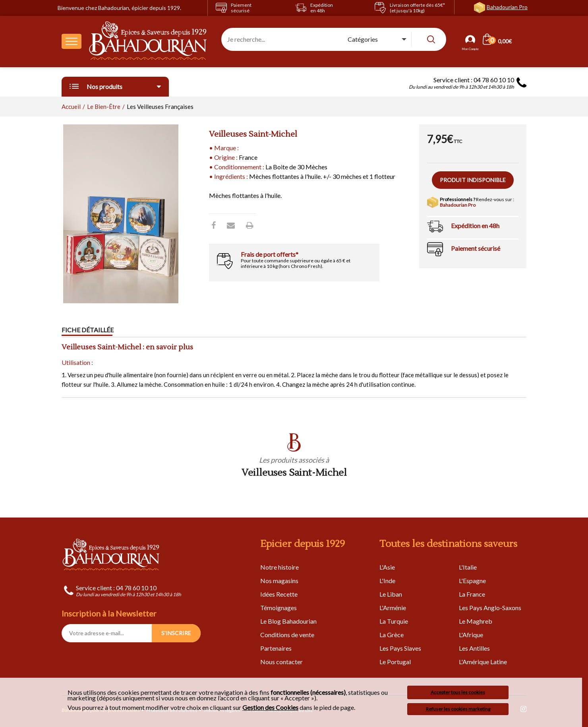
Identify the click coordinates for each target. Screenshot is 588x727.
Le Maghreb (476, 621)
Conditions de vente (287, 635)
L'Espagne (472, 581)
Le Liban (391, 594)
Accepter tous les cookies (458, 692)
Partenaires (276, 648)
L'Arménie (393, 608)
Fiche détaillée (88, 330)
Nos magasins (279, 581)
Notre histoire (279, 567)
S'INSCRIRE (176, 633)
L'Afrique (471, 635)
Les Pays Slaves (400, 648)
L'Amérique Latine (483, 662)
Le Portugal (395, 662)
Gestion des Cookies (270, 708)
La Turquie (394, 621)
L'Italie (468, 567)
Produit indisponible (473, 180)
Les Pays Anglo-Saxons (490, 608)
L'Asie (387, 567)
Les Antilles (474, 648)
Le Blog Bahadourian (288, 621)
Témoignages (279, 608)
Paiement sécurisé (476, 248)
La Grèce (392, 635)
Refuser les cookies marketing (458, 709)
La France (472, 594)
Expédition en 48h (475, 226)
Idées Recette (279, 594)
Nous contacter (281, 662)
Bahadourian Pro (507, 7)
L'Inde (387, 581)
